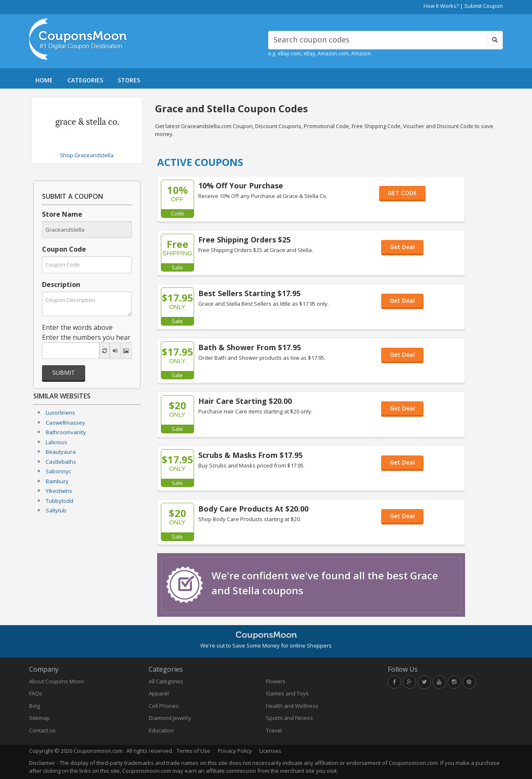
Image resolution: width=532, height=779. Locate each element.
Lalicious (57, 442)
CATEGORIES (85, 80)
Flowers (276, 681)
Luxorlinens (60, 413)
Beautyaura (61, 452)
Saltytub (56, 510)
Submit (64, 372)
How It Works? (441, 6)
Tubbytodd (59, 501)
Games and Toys (287, 693)
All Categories (166, 681)
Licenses (270, 751)
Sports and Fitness (289, 718)
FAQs (36, 693)
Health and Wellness (292, 706)
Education (161, 730)
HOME (44, 80)
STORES (129, 80)
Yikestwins (59, 491)
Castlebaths (61, 462)
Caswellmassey (65, 423)
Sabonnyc (58, 471)
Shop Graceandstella (87, 155)
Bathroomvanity (66, 432)
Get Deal (402, 247)
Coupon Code (64, 249)
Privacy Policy (235, 751)
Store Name (62, 214)
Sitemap (39, 718)
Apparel (159, 693)
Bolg (34, 706)
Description (61, 284)
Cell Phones (164, 706)
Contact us (42, 730)
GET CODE (402, 193)
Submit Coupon (484, 6)
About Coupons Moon (57, 681)
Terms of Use (193, 751)
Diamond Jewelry (170, 718)
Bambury (57, 481)
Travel (274, 730)
